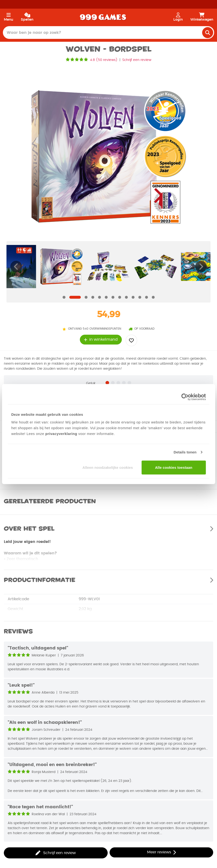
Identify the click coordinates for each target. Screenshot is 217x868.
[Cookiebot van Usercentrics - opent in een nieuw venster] (185, 397)
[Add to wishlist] (131, 340)
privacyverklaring (61, 433)
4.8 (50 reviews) (104, 60)
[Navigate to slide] (64, 297)
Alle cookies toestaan (174, 467)
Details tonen (185, 452)
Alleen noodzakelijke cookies (108, 467)
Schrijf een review (137, 60)
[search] (208, 33)
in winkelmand (101, 340)
